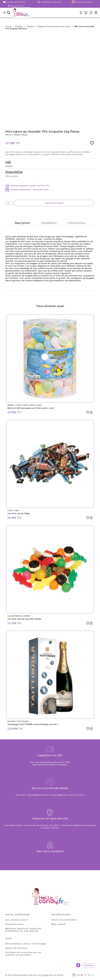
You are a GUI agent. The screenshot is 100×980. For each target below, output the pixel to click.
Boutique (19, 26)
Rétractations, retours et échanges (26, 944)
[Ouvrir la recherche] (9, 13)
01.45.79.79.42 (17, 6)
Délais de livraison (16, 948)
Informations (77, 223)
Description (22, 223)
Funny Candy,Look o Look (28, 405)
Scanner (88, 965)
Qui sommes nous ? (17, 920)
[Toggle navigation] (4, 13)
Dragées (30, 26)
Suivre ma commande (64, 920)
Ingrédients (49, 223)
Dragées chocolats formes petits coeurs (54, 26)
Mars (10, 511)
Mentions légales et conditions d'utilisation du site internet (23, 930)
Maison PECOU (20, 135)
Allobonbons (14, 616)
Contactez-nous (15, 924)
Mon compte (59, 924)
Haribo (26, 616)
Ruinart (12, 721)
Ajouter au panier (54, 203)
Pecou (9, 135)
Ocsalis (45, 975)
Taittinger (23, 721)
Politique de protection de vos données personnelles (23, 954)
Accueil (8, 26)
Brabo (11, 405)
